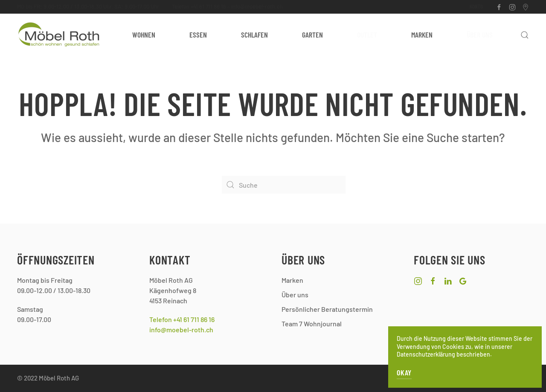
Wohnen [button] (144, 35)
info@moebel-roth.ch (257, 6)
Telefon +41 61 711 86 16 (199, 6)
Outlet (367, 35)
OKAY (404, 372)
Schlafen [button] (254, 35)
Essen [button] (198, 35)
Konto (476, 6)
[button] (525, 35)
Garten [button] (312, 35)
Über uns (480, 35)
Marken (422, 35)
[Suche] (284, 185)
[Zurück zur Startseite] (60, 35)
